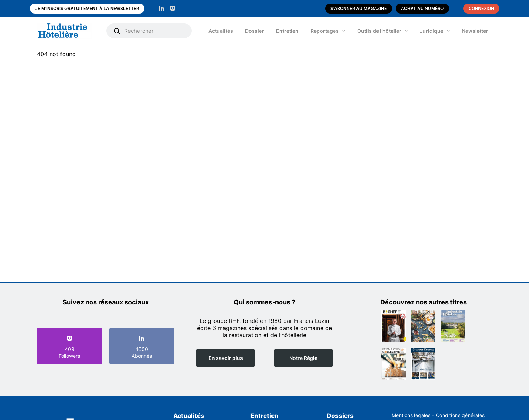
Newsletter (475, 31)
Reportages (325, 31)
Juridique (432, 31)
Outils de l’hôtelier (379, 31)
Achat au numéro (422, 8)
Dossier (255, 31)
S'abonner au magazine (359, 8)
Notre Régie (303, 358)
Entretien (287, 31)
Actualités (221, 31)
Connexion (481, 8)
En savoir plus (226, 358)
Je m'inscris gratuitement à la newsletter (87, 8)
